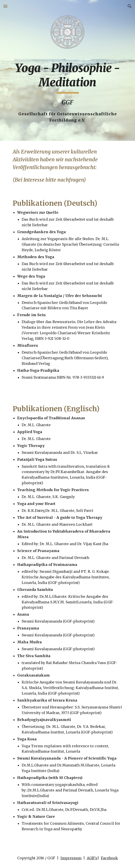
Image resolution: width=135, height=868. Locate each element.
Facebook (109, 858)
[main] (67, 92)
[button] (5, 6)
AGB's (92, 858)
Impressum (71, 858)
